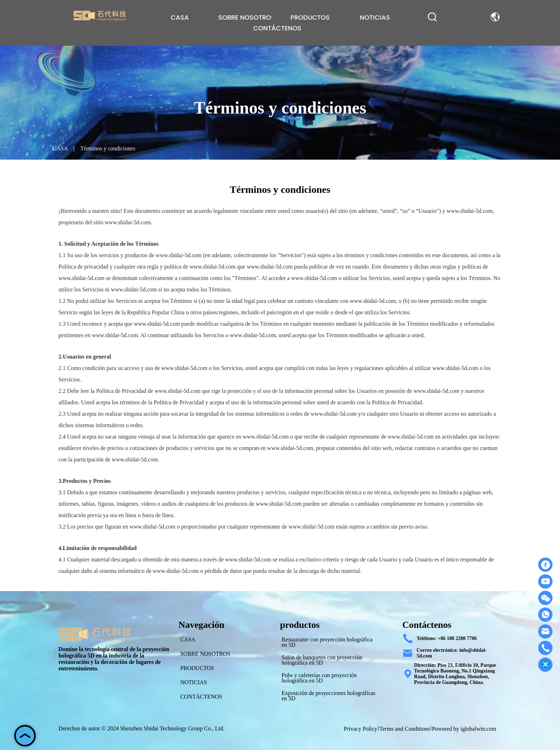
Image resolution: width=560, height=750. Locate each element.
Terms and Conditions (404, 729)
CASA (60, 148)
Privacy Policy (361, 729)
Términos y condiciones (107, 148)
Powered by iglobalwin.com (464, 729)
